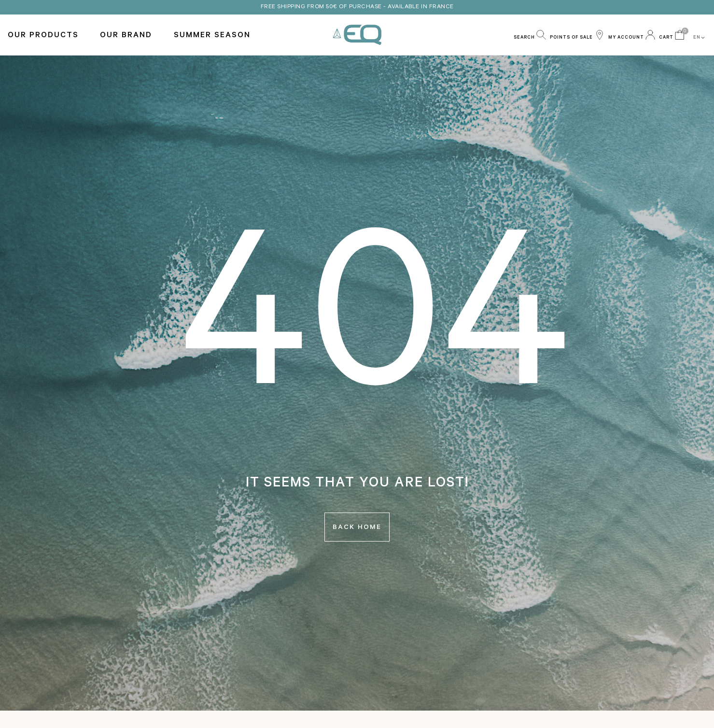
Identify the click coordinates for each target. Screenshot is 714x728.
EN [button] (700, 38)
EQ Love (357, 35)
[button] (530, 35)
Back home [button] (357, 528)
